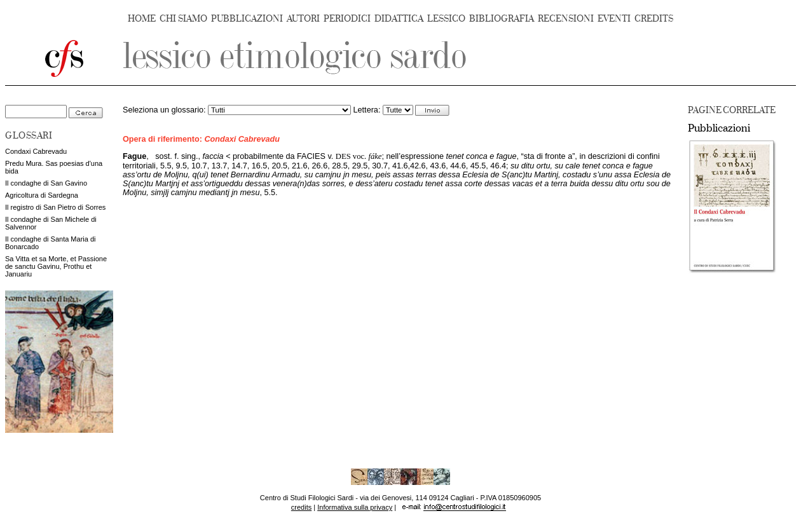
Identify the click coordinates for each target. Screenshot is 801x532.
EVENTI (614, 19)
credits (301, 507)
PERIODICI (347, 19)
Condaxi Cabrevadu (36, 151)
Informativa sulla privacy (355, 507)
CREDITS (654, 19)
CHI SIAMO (183, 19)
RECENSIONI (566, 19)
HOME (142, 19)
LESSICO (446, 19)
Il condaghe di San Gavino (46, 183)
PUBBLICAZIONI (247, 19)
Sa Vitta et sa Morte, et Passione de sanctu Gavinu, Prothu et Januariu (56, 266)
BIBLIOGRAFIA (502, 19)
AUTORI (303, 19)
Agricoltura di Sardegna (42, 195)
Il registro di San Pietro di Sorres (55, 207)
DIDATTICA (399, 19)
